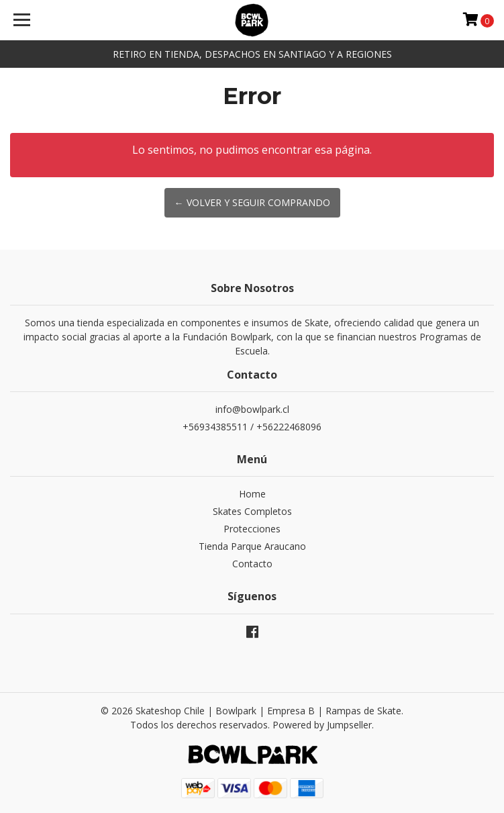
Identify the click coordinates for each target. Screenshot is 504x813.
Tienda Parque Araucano (252, 546)
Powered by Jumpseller (322, 725)
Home (252, 494)
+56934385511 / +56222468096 (252, 427)
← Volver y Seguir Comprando (252, 202)
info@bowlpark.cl (252, 409)
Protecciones (252, 529)
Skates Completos (252, 511)
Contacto (252, 564)
